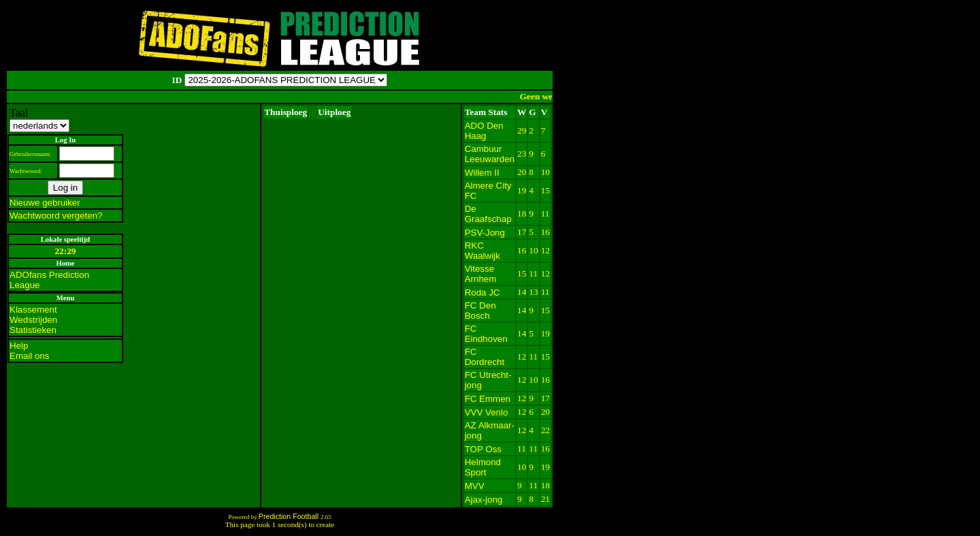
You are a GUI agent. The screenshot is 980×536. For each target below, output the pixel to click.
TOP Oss (483, 449)
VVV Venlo (487, 412)
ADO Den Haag (484, 131)
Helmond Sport (483, 467)
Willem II (482, 173)
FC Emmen (488, 399)
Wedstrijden (33, 320)
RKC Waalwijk (483, 251)
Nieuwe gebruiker (45, 203)
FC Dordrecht (485, 357)
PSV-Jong (485, 233)
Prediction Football (290, 516)
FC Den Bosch (480, 311)
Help (19, 346)
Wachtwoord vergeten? (56, 216)
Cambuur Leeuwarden (490, 154)
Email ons (30, 356)
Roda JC (483, 293)
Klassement (33, 310)
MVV (475, 486)
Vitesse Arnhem (481, 274)
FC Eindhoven (486, 334)
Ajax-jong (484, 500)
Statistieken (33, 330)
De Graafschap (488, 214)
